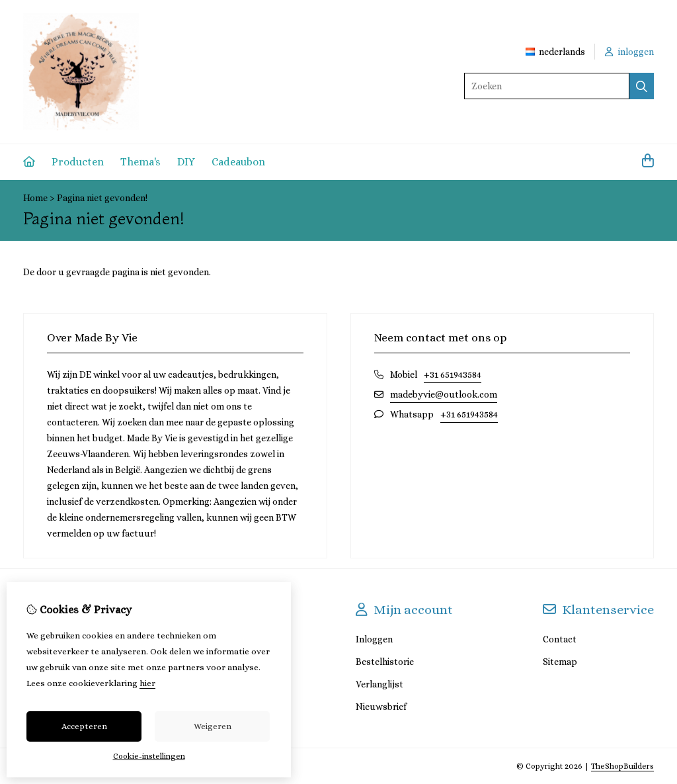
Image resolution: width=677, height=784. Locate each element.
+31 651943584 (453, 374)
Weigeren (213, 726)
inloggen (629, 52)
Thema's (140, 162)
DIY (186, 162)
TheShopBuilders (622, 766)
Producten (78, 162)
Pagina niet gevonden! (102, 198)
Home (35, 198)
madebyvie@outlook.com (444, 394)
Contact (560, 639)
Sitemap (560, 662)
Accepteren (84, 726)
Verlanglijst (379, 684)
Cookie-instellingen (149, 756)
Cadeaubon (238, 162)
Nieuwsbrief (381, 707)
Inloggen (374, 639)
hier (147, 683)
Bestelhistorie (385, 662)
